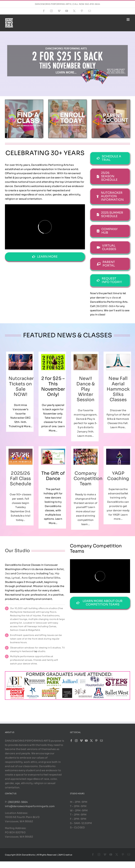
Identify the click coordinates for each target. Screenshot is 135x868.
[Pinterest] (96, 741)
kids (32, 569)
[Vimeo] (81, 741)
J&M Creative (65, 855)
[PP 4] (111, 101)
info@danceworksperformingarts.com (30, 806)
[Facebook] (71, 741)
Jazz (8, 573)
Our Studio (17, 551)
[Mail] (101, 741)
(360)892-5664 (105, 306)
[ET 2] (67, 101)
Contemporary (26, 573)
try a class (112, 298)
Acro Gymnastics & (34, 578)
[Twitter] (91, 741)
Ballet (60, 569)
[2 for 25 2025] (67, 42)
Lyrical (16, 578)
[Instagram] (76, 741)
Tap (51, 573)
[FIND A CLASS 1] (24, 101)
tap (36, 651)
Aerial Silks (53, 578)
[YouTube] (86, 741)
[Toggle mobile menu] (128, 20)
